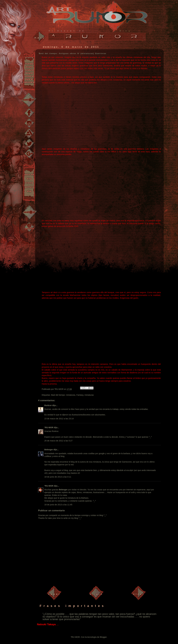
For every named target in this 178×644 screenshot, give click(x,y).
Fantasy (80, 395)
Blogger (103, 637)
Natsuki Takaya (46, 624)
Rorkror (48, 405)
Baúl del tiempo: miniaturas (63, 395)
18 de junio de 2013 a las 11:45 (58, 505)
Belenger (49, 450)
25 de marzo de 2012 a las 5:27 (58, 441)
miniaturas (89, 395)
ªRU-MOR (49, 427)
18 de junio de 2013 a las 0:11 (58, 477)
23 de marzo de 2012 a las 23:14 (59, 419)
